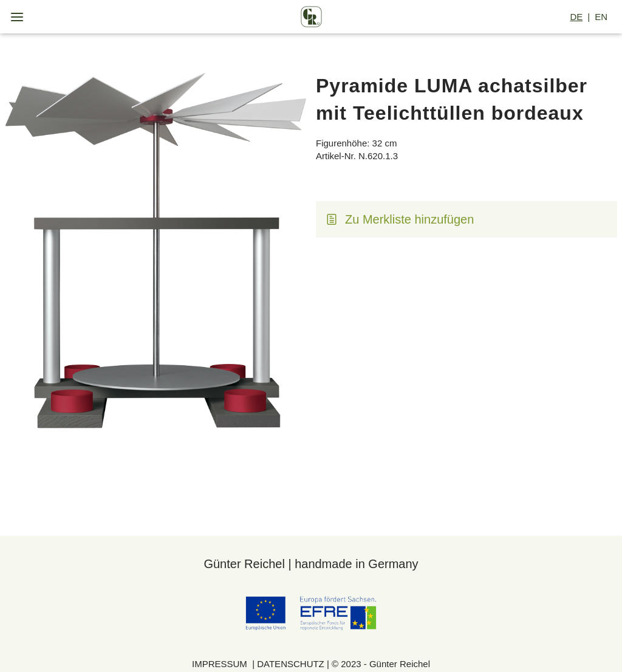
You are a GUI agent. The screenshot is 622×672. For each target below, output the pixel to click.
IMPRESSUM (221, 664)
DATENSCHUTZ (292, 664)
